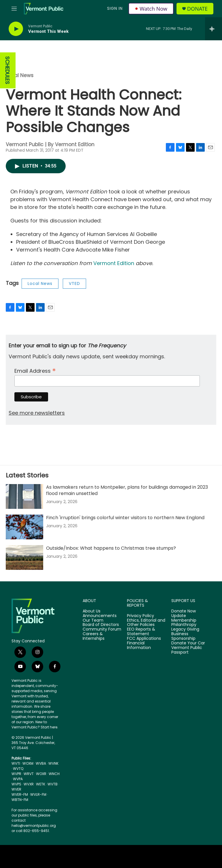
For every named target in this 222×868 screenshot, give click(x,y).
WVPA (18, 779)
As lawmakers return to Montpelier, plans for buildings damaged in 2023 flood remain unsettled (127, 490)
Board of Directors (101, 625)
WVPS (16, 784)
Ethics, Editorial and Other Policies (146, 623)
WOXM (28, 763)
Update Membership (184, 618)
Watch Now (151, 9)
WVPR (16, 774)
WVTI (16, 763)
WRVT (29, 774)
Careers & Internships (94, 636)
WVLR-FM (38, 794)
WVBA (41, 763)
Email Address (35, 370)
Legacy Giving (185, 629)
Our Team (93, 620)
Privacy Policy (141, 616)
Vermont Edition (114, 263)
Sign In (115, 8)
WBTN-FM (20, 800)
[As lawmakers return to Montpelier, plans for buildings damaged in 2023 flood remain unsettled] (24, 496)
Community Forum (102, 629)
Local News (20, 75)
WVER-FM (20, 794)
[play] (16, 29)
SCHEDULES (7, 70)
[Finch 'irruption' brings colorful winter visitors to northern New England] (24, 527)
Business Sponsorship (183, 636)
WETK (41, 784)
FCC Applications (144, 639)
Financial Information (139, 646)
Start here (49, 727)
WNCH (54, 774)
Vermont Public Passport (187, 650)
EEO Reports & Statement (141, 632)
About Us (92, 611)
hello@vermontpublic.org (34, 826)
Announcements (100, 616)
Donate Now (184, 611)
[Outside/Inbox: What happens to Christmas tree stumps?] (24, 557)
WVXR (29, 784)
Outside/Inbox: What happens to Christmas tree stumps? (111, 548)
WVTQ (18, 769)
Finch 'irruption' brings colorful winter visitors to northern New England (125, 518)
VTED (74, 283)
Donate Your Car (188, 643)
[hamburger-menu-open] (14, 9)
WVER (16, 789)
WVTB (53, 784)
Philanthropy (184, 625)
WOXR (41, 774)
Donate (197, 9)
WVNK (53, 763)
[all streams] (214, 29)
